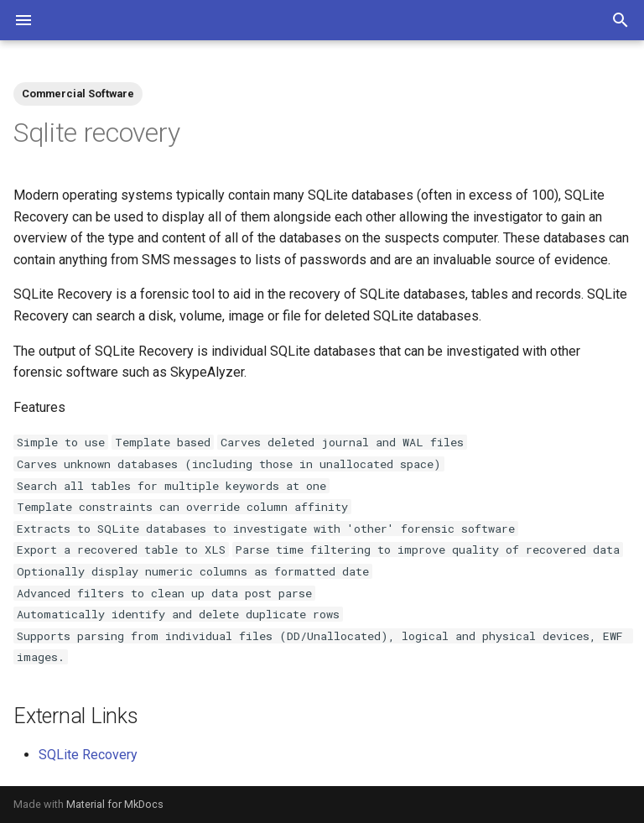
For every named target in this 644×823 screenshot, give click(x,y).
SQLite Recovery (88, 755)
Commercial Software (78, 94)
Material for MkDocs (115, 804)
